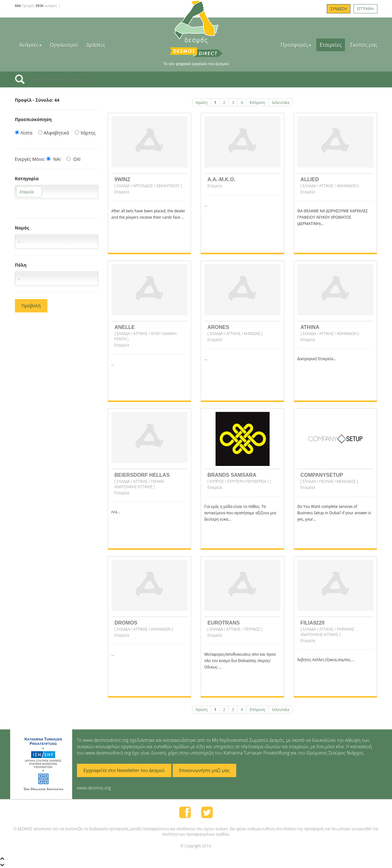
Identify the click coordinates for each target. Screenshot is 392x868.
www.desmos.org (94, 788)
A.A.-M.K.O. (221, 179)
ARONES (218, 327)
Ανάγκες (31, 45)
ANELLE (125, 327)
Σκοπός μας (364, 45)
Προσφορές (296, 45)
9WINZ (122, 179)
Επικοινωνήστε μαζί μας (205, 770)
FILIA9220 (313, 623)
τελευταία (281, 103)
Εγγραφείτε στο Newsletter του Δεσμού (124, 770)
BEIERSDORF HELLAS (142, 475)
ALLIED (310, 179)
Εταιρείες (331, 45)
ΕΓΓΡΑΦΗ (365, 9)
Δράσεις (96, 45)
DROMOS (126, 623)
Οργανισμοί (64, 45)
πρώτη (201, 103)
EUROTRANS (223, 623)
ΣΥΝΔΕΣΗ (339, 9)
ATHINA (310, 327)
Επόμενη (257, 103)
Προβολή (31, 306)
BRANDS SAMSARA (232, 475)
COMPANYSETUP (322, 475)
